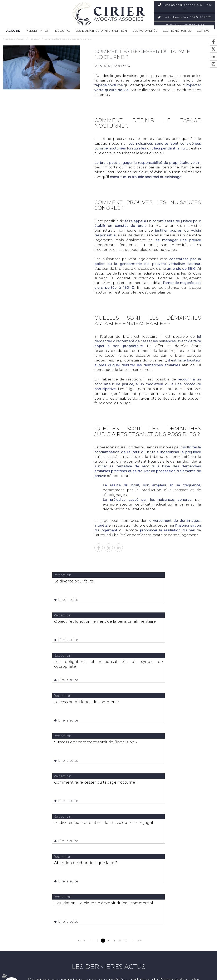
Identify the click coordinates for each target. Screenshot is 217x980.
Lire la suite (35, 600)
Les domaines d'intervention (101, 31)
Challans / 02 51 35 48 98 (187, 25)
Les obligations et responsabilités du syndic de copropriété (56, 626)
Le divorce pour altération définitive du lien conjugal (56, 711)
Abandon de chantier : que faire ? (157, 709)
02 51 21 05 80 (21, 924)
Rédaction (35, 39)
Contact (204, 31)
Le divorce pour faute (41, 581)
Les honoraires (177, 31)
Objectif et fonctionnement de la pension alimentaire (161, 583)
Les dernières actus (109, 817)
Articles (178, 969)
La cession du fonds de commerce (158, 624)
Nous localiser (22, 934)
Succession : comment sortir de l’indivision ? (56, 668)
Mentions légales (161, 969)
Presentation (38, 31)
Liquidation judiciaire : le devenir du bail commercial (108, 753)
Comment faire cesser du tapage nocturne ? (68, 39)
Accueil (13, 31)
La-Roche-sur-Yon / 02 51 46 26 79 (187, 17)
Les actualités (145, 31)
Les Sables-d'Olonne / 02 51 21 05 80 (187, 7)
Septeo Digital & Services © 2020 (22, 978)
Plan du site (141, 969)
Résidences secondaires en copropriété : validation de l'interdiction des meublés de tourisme (114, 833)
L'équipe (62, 31)
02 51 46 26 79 (95, 924)
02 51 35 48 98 (168, 924)
